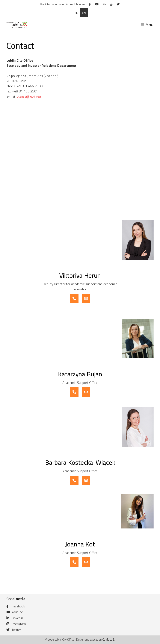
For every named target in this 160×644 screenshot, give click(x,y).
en (84, 13)
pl (76, 13)
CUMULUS (108, 640)
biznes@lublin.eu (29, 96)
